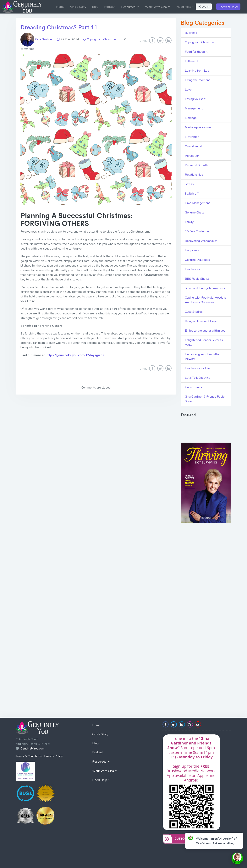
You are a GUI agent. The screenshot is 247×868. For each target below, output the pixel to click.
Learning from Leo (197, 71)
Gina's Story (78, 7)
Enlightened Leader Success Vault (204, 342)
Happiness (192, 250)
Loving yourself (195, 99)
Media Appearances (198, 127)
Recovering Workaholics (201, 241)
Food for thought (196, 52)
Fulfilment (192, 61)
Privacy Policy (53, 756)
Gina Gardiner (37, 39)
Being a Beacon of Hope (201, 321)
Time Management (197, 203)
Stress (189, 184)
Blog (95, 7)
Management (194, 108)
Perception (192, 156)
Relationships (194, 175)
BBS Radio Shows (197, 279)
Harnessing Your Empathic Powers (202, 357)
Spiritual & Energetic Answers (205, 288)
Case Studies (194, 312)
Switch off (192, 194)
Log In (204, 7)
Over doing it (193, 146)
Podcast (110, 7)
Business (191, 33)
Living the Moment (197, 80)
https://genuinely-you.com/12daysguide (75, 355)
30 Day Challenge (197, 231)
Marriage (191, 118)
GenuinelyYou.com (33, 749)
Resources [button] (130, 7)
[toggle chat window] (237, 858)
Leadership (192, 269)
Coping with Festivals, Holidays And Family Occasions (206, 300)
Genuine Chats (195, 213)
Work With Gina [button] (158, 7)
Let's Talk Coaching (198, 378)
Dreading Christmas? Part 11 (59, 27)
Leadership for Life (197, 368)
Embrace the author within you (205, 331)
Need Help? (185, 7)
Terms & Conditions (29, 756)
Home (60, 7)
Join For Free (228, 7)
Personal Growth (196, 165)
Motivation (192, 137)
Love (188, 90)
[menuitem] (60, 7)
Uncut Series (193, 387)
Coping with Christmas (102, 39)
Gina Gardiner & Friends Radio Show (205, 399)
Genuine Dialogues (197, 260)
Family (189, 222)
